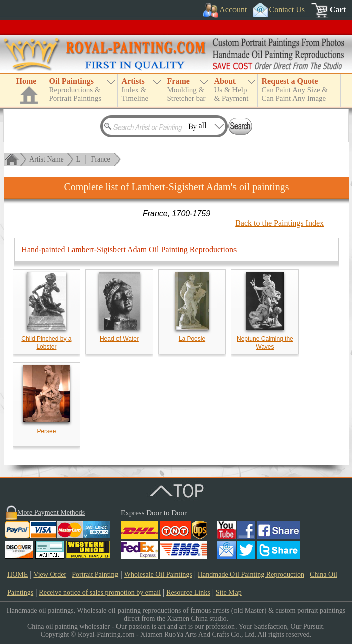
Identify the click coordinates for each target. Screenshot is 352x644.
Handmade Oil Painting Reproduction (251, 575)
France (101, 159)
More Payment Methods (51, 512)
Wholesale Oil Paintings (158, 575)
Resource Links (188, 593)
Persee (46, 431)
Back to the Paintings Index (279, 223)
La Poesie (192, 339)
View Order (50, 575)
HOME (17, 575)
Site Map (229, 593)
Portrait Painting (95, 575)
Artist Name (46, 159)
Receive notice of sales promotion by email (100, 593)
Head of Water (119, 339)
